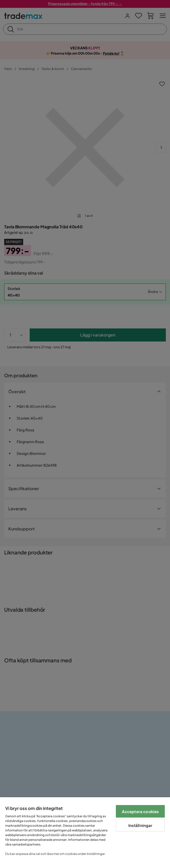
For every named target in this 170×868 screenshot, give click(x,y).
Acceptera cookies (140, 811)
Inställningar (140, 825)
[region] (85, 833)
